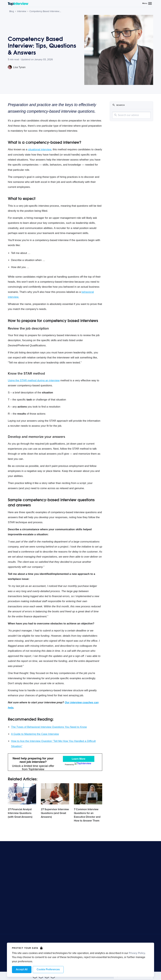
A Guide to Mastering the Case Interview (35, 734)
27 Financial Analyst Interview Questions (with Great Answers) (20, 813)
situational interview (40, 149)
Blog (12, 11)
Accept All (22, 969)
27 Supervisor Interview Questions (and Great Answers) (55, 813)
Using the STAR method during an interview (34, 380)
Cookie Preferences (48, 969)
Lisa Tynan (17, 67)
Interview (22, 11)
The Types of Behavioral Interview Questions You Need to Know (49, 727)
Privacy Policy (137, 953)
